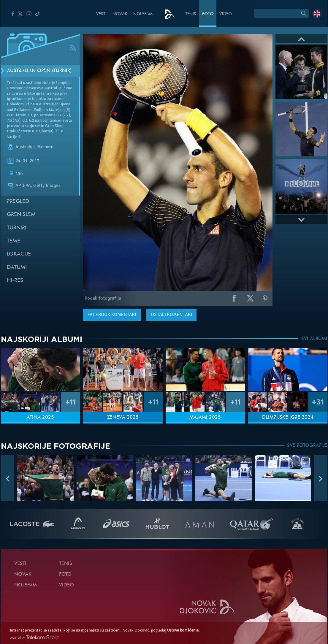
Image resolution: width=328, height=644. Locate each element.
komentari (112, 315)
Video (226, 14)
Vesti (101, 14)
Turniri (17, 228)
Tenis (191, 14)
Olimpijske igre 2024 (287, 418)
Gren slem (21, 215)
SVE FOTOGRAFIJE (307, 446)
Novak (120, 14)
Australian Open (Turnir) (39, 71)
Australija (25, 147)
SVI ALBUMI (314, 339)
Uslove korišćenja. (183, 630)
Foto (208, 14)
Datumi (17, 268)
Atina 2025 (40, 418)
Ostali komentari (171, 315)
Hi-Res (15, 281)
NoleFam (143, 14)
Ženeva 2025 (123, 418)
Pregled (18, 202)
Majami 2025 (205, 418)
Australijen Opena (55, 104)
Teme (14, 241)
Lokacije (19, 254)
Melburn (45, 147)
